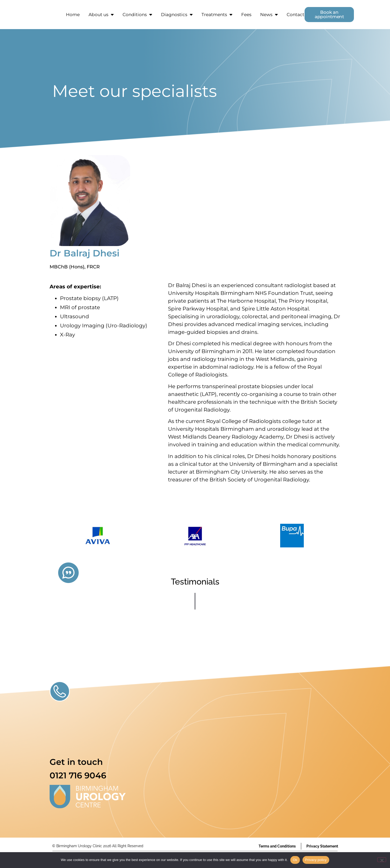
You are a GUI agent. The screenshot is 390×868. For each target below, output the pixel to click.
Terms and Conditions (277, 846)
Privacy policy (316, 860)
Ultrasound (75, 316)
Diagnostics (177, 14)
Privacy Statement (322, 846)
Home (73, 15)
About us (101, 14)
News (269, 14)
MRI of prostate (80, 307)
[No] (382, 860)
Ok (295, 860)
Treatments (217, 14)
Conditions (137, 14)
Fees (246, 15)
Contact (295, 15)
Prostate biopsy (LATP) (89, 298)
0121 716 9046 (78, 775)
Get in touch (76, 762)
